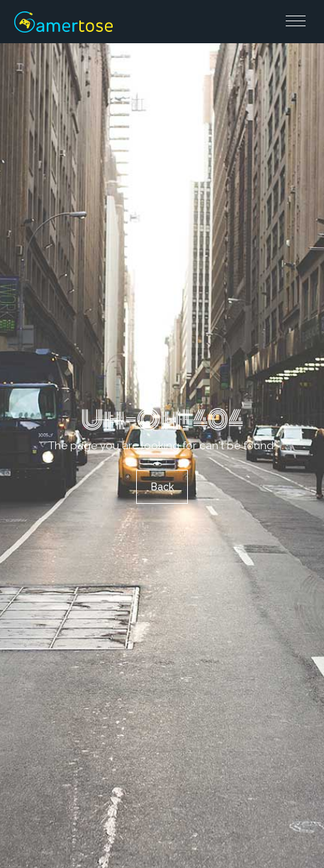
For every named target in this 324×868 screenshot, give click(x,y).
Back (162, 487)
